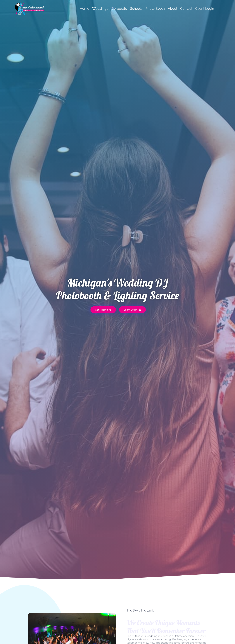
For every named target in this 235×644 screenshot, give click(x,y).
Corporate (119, 8)
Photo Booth (155, 8)
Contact (186, 8)
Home (85, 8)
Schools (136, 8)
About (173, 8)
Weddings (100, 8)
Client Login (205, 8)
